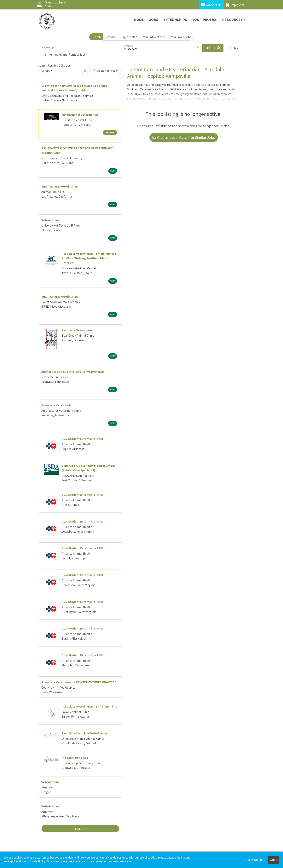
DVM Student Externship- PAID (82, 439)
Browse (111, 37)
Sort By (46, 71)
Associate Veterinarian (78, 330)
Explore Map (129, 37)
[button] (233, 48)
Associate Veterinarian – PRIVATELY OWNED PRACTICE (79, 682)
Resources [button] (232, 20)
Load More (80, 829)
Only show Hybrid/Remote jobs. (65, 54)
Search (96, 37)
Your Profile (205, 20)
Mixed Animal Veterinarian (80, 115)
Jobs (154, 20)
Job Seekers (211, 5)
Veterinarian (50, 220)
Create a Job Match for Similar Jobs (184, 137)
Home (139, 20)
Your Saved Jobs (181, 37)
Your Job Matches (154, 37)
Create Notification (106, 71)
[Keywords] (80, 48)
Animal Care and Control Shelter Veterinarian (73, 372)
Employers (235, 5)
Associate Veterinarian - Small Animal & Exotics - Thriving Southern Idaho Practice (89, 258)
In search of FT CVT (75, 758)
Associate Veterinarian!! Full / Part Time (89, 706)
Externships (175, 20)
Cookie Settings (254, 860)
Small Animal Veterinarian (60, 186)
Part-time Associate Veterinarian (85, 733)
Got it (274, 860)
